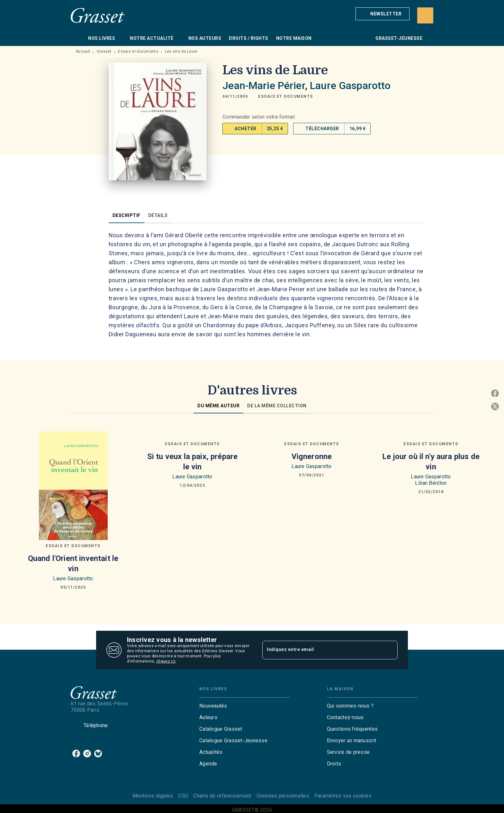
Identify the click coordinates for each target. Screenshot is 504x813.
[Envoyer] (390, 650)
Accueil (83, 51)
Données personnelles (283, 796)
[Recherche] (425, 15)
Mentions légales (153, 796)
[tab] (77, 38)
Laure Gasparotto (350, 86)
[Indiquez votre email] (322, 650)
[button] (382, 14)
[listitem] (76, 754)
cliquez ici (166, 661)
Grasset (104, 51)
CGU (183, 796)
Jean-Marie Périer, (266, 86)
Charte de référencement (222, 796)
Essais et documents (138, 51)
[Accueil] (98, 15)
